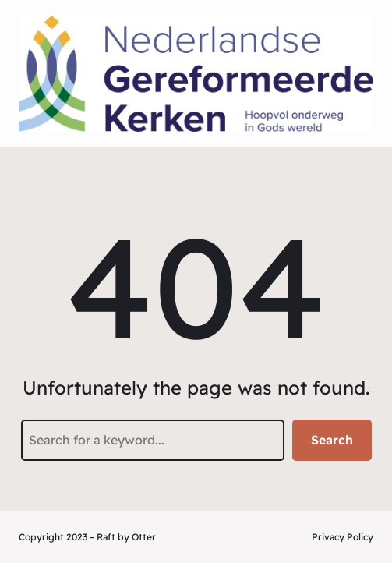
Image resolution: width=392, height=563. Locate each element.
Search (332, 440)
